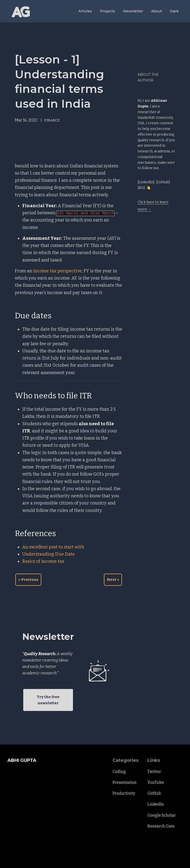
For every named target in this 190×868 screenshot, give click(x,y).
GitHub (154, 793)
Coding (119, 772)
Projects (107, 11)
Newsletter (133, 11)
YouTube (156, 782)
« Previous (28, 580)
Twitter (154, 772)
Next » (113, 580)
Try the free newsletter (48, 700)
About (157, 11)
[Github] (163, 182)
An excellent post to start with (53, 547)
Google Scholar (162, 815)
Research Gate (161, 826)
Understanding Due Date (48, 554)
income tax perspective (58, 271)
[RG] (141, 188)
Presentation (125, 782)
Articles (85, 11)
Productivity (124, 793)
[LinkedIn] (146, 182)
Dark (174, 11)
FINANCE (52, 120)
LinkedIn (156, 804)
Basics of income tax (43, 561)
